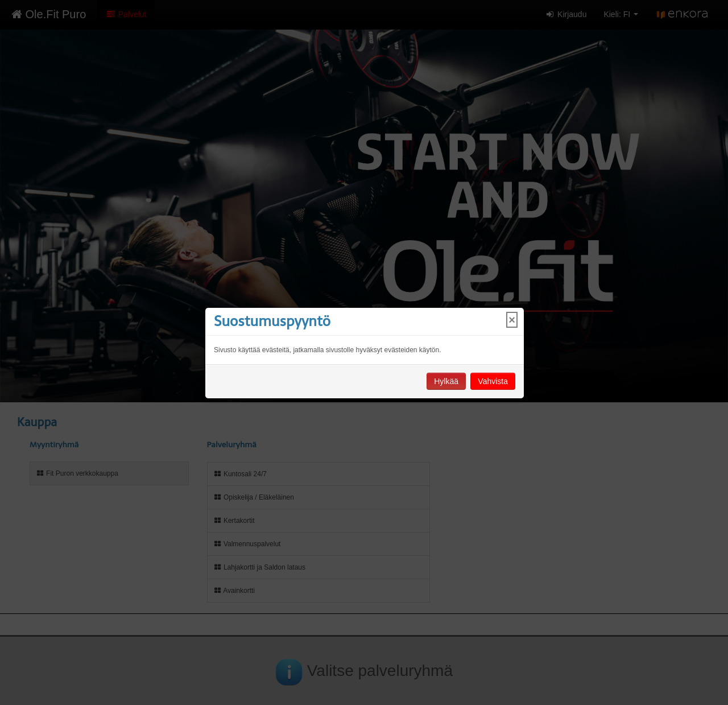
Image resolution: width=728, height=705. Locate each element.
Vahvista (493, 381)
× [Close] (512, 320)
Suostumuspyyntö (272, 321)
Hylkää (446, 381)
